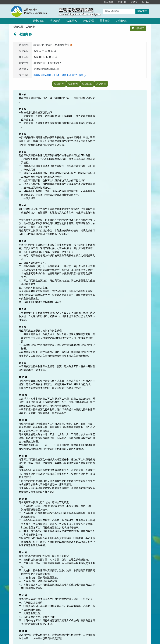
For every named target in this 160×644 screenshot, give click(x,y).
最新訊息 (38, 21)
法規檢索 (72, 21)
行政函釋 (88, 21)
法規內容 (59, 84)
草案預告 (105, 21)
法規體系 (55, 21)
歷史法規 (101, 84)
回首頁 (134, 2)
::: (99, 2)
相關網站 (122, 21)
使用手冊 (122, 2)
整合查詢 (142, 11)
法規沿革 (87, 84)
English (145, 2)
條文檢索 (73, 84)
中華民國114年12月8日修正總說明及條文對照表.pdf (60, 75)
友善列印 (138, 28)
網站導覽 (109, 2)
